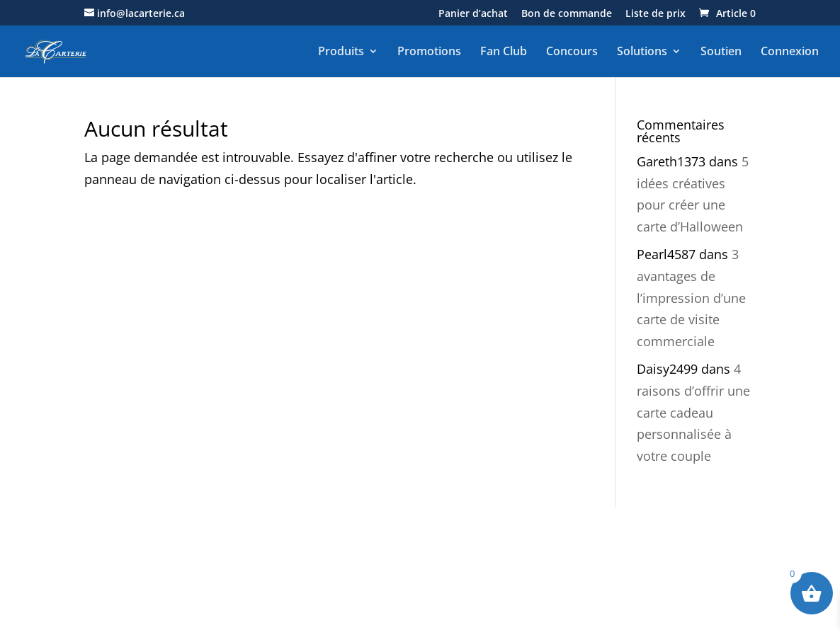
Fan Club (504, 52)
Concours (572, 52)
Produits (341, 52)
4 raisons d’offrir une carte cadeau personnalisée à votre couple (693, 412)
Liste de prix (655, 14)
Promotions (429, 52)
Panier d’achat (473, 14)
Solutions (642, 52)
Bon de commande (567, 14)
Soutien (721, 52)
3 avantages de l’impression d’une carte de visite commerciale (691, 297)
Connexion (790, 52)
